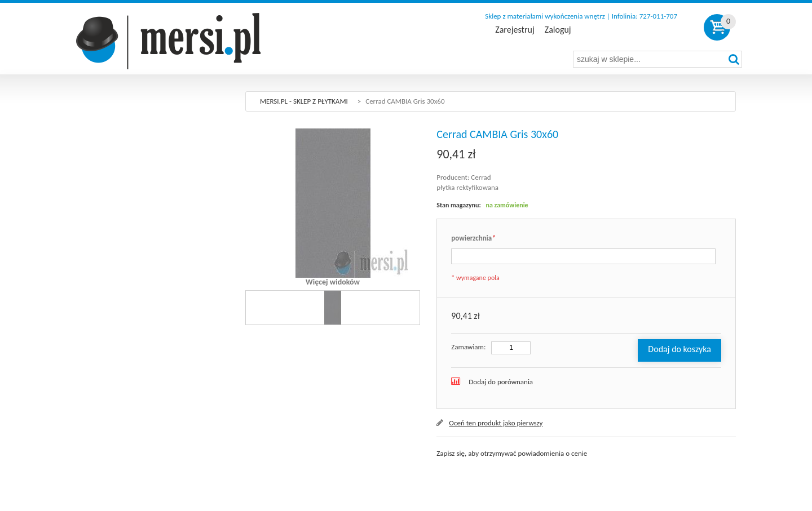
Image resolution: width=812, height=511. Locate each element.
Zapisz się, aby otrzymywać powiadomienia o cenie (512, 453)
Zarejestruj (515, 30)
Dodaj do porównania (501, 382)
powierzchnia (473, 239)
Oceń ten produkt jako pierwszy (496, 423)
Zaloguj (558, 30)
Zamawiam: (468, 347)
